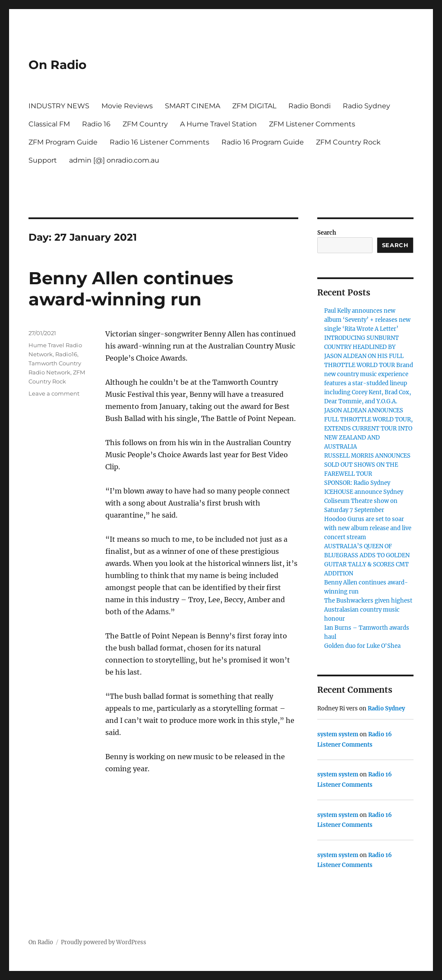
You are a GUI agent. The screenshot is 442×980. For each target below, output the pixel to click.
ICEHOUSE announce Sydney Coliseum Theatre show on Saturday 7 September (364, 501)
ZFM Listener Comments (312, 124)
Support (43, 160)
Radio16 (66, 354)
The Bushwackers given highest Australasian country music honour (368, 610)
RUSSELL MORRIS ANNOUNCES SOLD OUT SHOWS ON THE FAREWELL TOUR (367, 465)
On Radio (57, 65)
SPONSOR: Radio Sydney (357, 483)
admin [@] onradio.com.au (114, 160)
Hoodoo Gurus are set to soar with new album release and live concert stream (368, 528)
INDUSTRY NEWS (59, 106)
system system (338, 734)
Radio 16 (96, 124)
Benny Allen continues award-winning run (131, 289)
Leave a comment (54, 393)
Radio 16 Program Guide (263, 142)
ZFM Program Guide (63, 142)
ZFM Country (145, 124)
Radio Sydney (366, 106)
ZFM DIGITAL (254, 106)
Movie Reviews (127, 106)
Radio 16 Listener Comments (159, 142)
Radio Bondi (309, 106)
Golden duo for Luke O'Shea (362, 646)
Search (327, 233)
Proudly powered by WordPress (104, 942)
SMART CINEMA (193, 106)
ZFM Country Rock (348, 142)
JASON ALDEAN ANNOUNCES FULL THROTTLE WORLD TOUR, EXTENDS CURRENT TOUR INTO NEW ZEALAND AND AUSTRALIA (368, 429)
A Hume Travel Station (218, 124)
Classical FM (49, 124)
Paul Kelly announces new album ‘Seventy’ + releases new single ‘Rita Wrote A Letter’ (367, 320)
